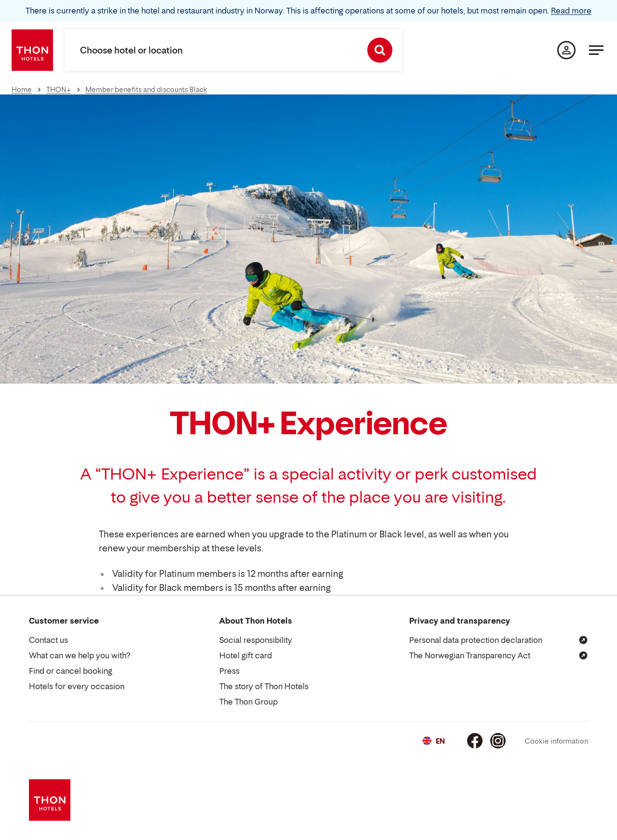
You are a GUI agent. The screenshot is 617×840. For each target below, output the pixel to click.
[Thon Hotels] (32, 50)
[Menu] (596, 50)
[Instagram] (498, 741)
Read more (571, 11)
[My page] (566, 50)
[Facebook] (475, 741)
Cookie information (557, 741)
